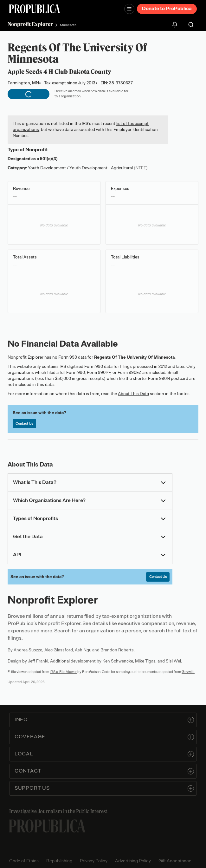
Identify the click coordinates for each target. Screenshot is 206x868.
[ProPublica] (35, 9)
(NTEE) (141, 168)
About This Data (133, 394)
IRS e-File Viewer (63, 672)
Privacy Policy (94, 861)
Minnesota (68, 25)
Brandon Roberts (117, 650)
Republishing (59, 861)
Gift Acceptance (175, 861)
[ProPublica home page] (47, 826)
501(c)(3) (49, 159)
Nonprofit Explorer (30, 24)
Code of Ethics (24, 861)
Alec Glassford (59, 650)
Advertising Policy (133, 861)
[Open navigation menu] (129, 9)
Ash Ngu (83, 650)
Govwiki (188, 672)
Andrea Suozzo (28, 650)
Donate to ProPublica (167, 9)
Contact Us (24, 423)
